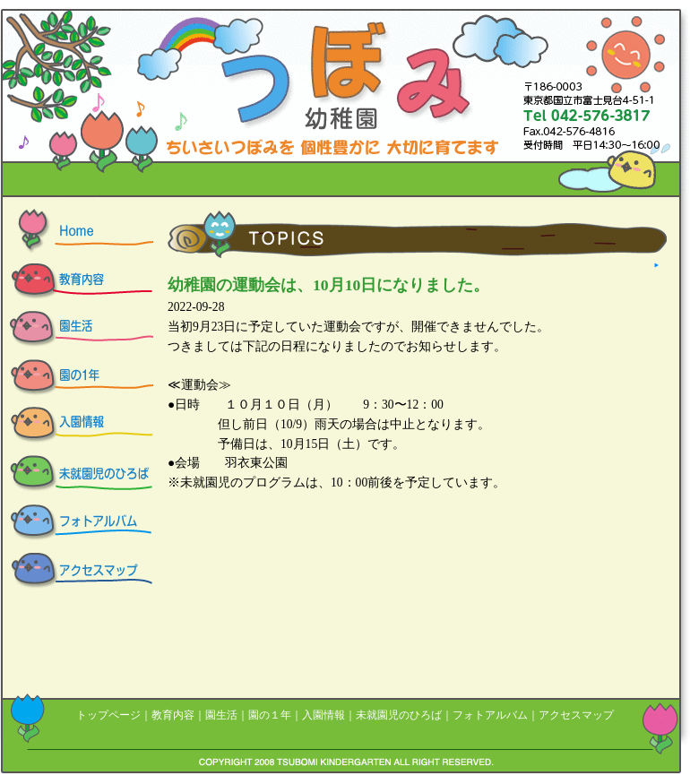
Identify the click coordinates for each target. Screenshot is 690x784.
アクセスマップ (77, 572)
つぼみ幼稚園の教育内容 (77, 281)
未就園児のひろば (399, 715)
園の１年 (270, 715)
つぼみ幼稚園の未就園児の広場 (77, 475)
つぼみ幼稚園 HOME (77, 233)
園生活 (221, 715)
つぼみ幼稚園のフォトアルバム (77, 523)
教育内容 (173, 715)
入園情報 (323, 715)
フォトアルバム (490, 715)
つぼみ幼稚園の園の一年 (77, 378)
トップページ (108, 715)
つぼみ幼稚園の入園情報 (77, 426)
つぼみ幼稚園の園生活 (77, 330)
